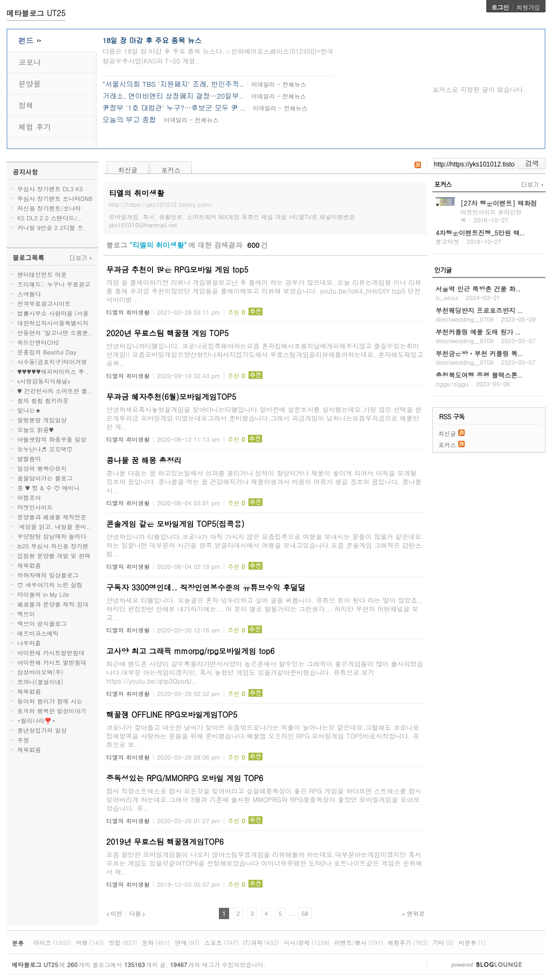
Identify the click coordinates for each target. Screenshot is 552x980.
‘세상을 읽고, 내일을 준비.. (54, 527)
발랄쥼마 (29, 459)
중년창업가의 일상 (42, 730)
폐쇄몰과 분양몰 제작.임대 (53, 604)
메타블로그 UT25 (36, 13)
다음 (138, 913)
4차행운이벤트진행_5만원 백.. (480, 232)
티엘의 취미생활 (128, 312)
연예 (181, 943)
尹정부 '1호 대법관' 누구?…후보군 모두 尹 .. (174, 107)
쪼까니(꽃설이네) (40, 682)
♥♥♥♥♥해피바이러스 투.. (53, 371)
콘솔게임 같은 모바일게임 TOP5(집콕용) (175, 524)
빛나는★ (29, 410)
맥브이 (26, 614)
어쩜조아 (29, 498)
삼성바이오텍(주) (40, 672)
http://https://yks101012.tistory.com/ (161, 204)
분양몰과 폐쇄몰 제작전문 (52, 517)
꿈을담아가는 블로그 (45, 478)
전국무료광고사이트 (44, 304)
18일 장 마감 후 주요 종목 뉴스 (152, 40)
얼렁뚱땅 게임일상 (42, 420)
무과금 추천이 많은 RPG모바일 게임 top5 (177, 269)
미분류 (468, 943)
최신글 (128, 169)
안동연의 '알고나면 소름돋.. (55, 333)
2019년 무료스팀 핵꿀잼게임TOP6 (165, 842)
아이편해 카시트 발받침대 (52, 662)
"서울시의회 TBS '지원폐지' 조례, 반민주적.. (173, 84)
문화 (148, 943)
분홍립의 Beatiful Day (47, 352)
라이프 (42, 943)
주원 (23, 740)
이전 (114, 913)
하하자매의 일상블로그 (48, 575)
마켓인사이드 (35, 507)
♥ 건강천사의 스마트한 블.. (54, 391)
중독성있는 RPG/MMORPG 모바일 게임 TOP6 (185, 778)
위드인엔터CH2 (38, 342)
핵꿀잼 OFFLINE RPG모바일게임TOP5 (172, 714)
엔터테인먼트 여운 (42, 274)
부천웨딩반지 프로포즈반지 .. (479, 310)
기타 (438, 943)
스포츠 (213, 943)
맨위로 (413, 913)
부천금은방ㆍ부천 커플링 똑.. (479, 353)
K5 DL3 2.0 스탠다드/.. (49, 218)
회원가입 (528, 7)
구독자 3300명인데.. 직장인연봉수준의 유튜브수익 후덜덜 (206, 587)
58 (305, 913)
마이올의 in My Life (43, 595)
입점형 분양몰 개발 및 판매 (54, 556)
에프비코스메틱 (38, 633)
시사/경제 (297, 943)
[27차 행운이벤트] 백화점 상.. (499, 207)
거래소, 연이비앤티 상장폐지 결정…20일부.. (173, 96)
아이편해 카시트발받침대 (51, 653)
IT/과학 (253, 943)
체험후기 (399, 943)
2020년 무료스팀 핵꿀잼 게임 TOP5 (167, 333)
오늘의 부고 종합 (129, 119)
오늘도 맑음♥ (35, 430)
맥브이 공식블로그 (42, 624)
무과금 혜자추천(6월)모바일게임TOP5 (171, 397)
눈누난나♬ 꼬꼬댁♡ (45, 449)
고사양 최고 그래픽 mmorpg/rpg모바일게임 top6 (191, 651)
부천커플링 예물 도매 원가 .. (478, 332)
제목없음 (29, 565)
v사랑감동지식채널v (44, 381)
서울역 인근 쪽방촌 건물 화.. (478, 289)
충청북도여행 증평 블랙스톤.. (479, 375)
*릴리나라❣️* (36, 721)
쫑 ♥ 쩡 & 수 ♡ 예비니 (49, 488)
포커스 (171, 169)
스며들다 (29, 294)
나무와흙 (29, 643)
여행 (82, 943)
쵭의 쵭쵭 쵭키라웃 (43, 401)
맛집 (115, 943)
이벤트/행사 (350, 943)
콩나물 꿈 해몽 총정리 (144, 460)
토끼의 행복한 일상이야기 (52, 711)
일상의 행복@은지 (42, 468)
